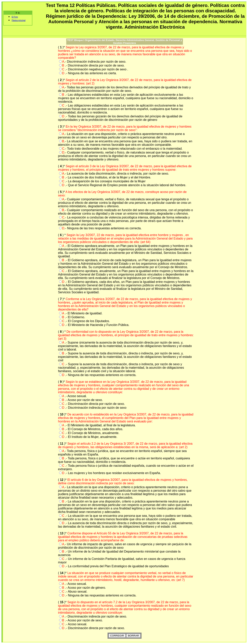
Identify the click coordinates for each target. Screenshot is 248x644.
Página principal (19, 20)
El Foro (15, 17)
